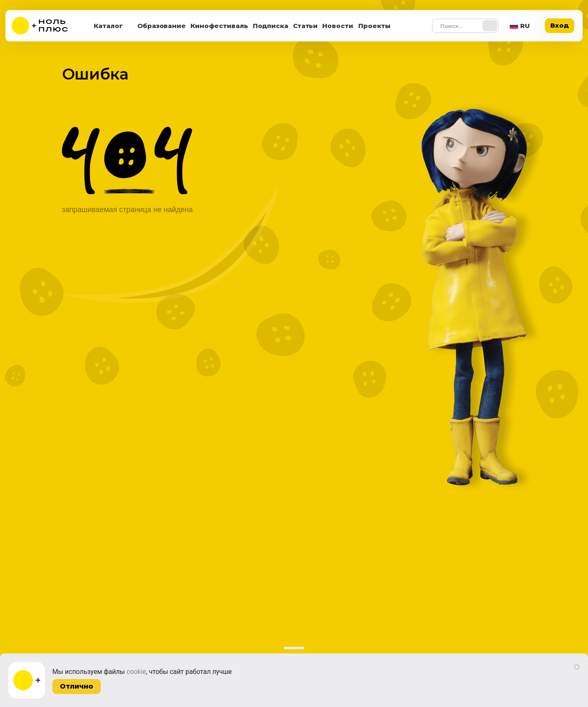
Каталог (108, 26)
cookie (136, 672)
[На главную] (45, 26)
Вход (560, 25)
